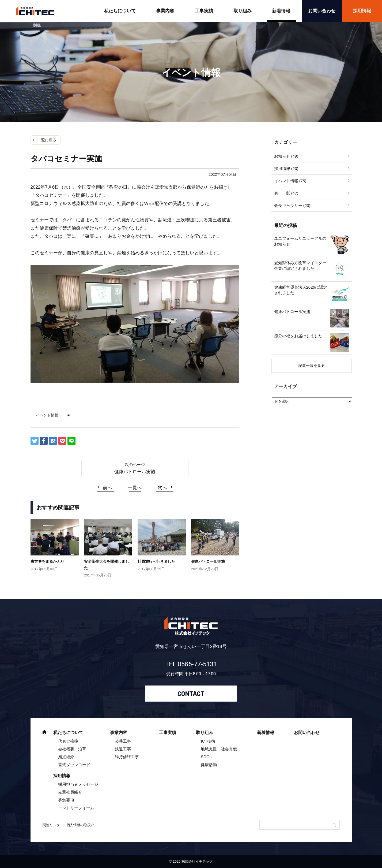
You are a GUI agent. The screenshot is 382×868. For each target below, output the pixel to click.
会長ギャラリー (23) (292, 205)
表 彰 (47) (286, 193)
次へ (162, 488)
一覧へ (135, 488)
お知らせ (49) (286, 156)
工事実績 (204, 11)
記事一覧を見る (312, 366)
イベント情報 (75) (290, 181)
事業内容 (165, 11)
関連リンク (51, 825)
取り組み (243, 11)
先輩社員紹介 (70, 792)
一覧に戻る (47, 140)
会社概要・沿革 (72, 749)
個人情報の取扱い (80, 825)
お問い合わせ (322, 11)
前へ (107, 488)
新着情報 (281, 11)
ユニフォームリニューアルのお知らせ (300, 241)
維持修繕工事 (127, 757)
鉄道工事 (123, 749)
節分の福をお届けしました (298, 336)
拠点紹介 (66, 757)
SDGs (206, 757)
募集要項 (66, 800)
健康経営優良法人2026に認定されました (301, 290)
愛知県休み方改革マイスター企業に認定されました (300, 266)
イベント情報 (47, 415)
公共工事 (123, 741)
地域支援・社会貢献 (219, 749)
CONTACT (191, 693)
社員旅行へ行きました (156, 561)
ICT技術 (208, 741)
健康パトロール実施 (135, 472)
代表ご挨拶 (68, 741)
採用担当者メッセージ (78, 784)
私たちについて (120, 11)
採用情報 (62, 776)
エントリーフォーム (76, 808)
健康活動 (209, 765)
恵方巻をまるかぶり (47, 561)
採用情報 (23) (286, 168)
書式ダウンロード (74, 765)
